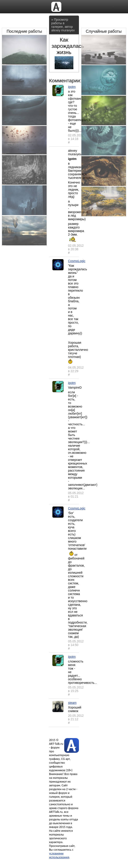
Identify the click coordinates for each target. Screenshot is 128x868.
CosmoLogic (77, 261)
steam (72, 703)
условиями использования (59, 855)
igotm (72, 87)
